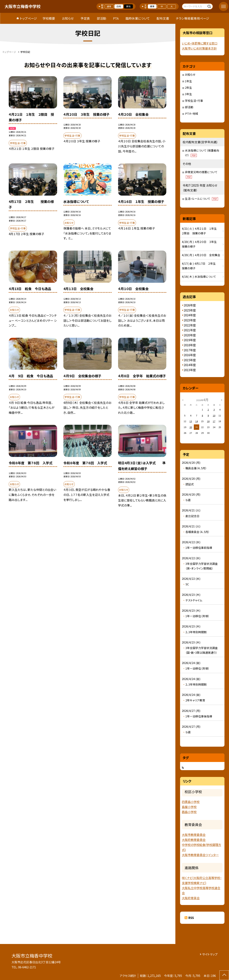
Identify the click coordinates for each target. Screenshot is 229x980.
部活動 (102, 18)
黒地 (128, 6)
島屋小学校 (189, 807)
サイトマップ (210, 954)
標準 (152, 6)
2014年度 (190, 365)
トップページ (28, 18)
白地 (119, 6)
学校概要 (49, 18)
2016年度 (190, 355)
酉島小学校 (189, 812)
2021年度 (190, 330)
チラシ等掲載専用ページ (193, 18)
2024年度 (190, 315)
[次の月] (222, 400)
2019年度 (190, 340)
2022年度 (190, 325)
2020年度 (190, 335)
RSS (191, 918)
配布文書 (163, 18)
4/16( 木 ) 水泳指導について (199, 277)
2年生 (189, 88)
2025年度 (190, 310)
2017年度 (190, 350)
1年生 (189, 81)
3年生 (189, 94)
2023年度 (190, 320)
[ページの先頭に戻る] (224, 975)
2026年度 (190, 305)
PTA (116, 18)
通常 (109, 6)
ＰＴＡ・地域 (192, 114)
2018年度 (190, 345)
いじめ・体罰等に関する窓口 (200, 43)
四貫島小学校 (191, 802)
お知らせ (68, 18)
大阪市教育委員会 (194, 835)
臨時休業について (138, 18)
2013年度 (190, 370)
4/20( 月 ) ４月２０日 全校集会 (201, 255)
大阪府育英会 (191, 898)
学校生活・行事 (194, 101)
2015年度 (190, 360)
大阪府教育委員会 (194, 840)
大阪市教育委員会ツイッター (200, 855)
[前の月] (183, 400)
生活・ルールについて (201, 199)
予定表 (85, 18)
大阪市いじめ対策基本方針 (199, 48)
